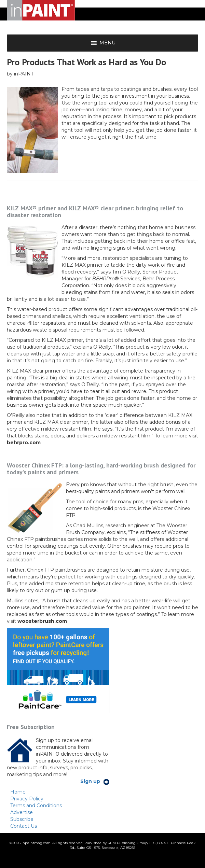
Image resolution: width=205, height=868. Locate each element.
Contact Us (24, 826)
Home (18, 792)
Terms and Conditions (36, 806)
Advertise (22, 812)
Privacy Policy (27, 799)
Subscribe (22, 819)
